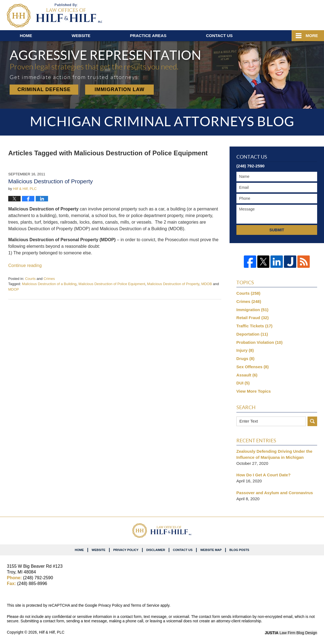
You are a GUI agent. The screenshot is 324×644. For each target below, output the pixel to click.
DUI (243, 383)
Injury (245, 350)
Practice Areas (148, 36)
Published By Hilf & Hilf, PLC (285, 14)
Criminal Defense (44, 89)
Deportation (252, 334)
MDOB (207, 284)
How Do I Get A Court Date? (263, 475)
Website (81, 36)
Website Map (211, 550)
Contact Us (183, 550)
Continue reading (25, 265)
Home (26, 36)
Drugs (245, 358)
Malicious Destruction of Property (51, 181)
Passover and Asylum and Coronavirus (275, 493)
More (312, 36)
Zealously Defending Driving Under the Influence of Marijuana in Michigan (274, 454)
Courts (30, 279)
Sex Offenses (253, 367)
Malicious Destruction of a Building (49, 284)
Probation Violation (259, 342)
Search (312, 421)
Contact (219, 36)
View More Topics (254, 391)
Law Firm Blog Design (291, 633)
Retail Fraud (253, 318)
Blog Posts (239, 550)
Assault (247, 375)
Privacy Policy (126, 550)
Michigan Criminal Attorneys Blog (55, 16)
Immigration (252, 310)
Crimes (49, 279)
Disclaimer (156, 550)
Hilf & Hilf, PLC (52, 632)
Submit (277, 230)
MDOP (14, 289)
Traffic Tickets (254, 326)
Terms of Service (145, 605)
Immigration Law (120, 89)
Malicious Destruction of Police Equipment (112, 284)
